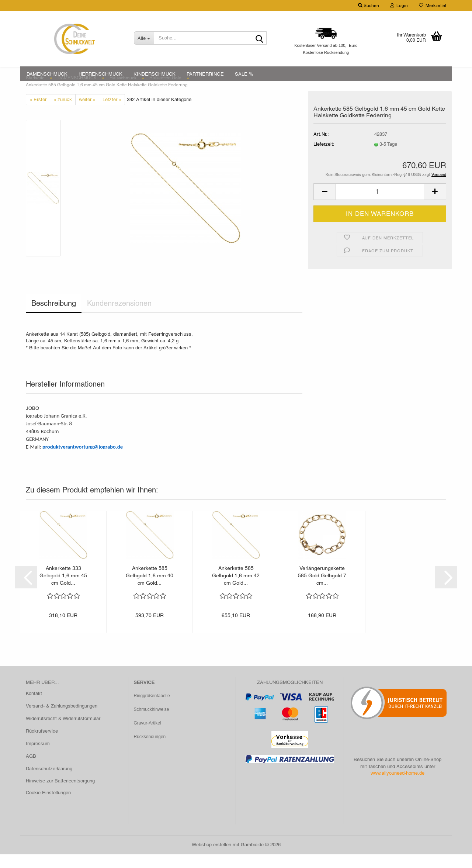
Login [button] (399, 6)
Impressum (38, 757)
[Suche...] (144, 38)
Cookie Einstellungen (48, 807)
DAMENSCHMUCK (47, 74)
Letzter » (112, 113)
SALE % (244, 74)
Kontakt (34, 707)
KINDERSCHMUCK (155, 74)
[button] (324, 206)
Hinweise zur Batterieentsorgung (60, 795)
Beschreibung (54, 317)
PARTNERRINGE (205, 74)
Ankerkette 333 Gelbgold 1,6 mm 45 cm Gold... (63, 589)
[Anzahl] (380, 206)
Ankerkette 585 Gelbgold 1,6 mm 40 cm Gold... (150, 589)
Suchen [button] (369, 6)
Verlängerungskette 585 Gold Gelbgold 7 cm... (322, 589)
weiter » (87, 113)
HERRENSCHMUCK (100, 74)
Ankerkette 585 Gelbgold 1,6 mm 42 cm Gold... (236, 589)
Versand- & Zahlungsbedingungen (62, 720)
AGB (31, 770)
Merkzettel (433, 6)
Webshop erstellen (211, 858)
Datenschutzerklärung (49, 782)
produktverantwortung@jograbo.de (83, 460)
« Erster (38, 113)
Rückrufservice (42, 745)
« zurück (63, 113)
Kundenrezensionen (119, 317)
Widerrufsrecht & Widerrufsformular (63, 732)
